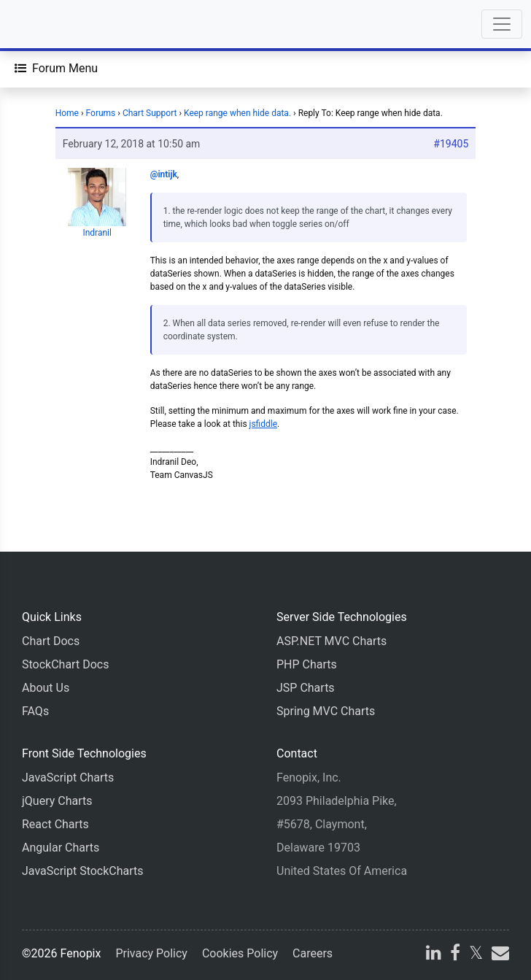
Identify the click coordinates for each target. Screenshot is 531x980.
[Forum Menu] (56, 69)
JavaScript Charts (68, 778)
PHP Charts (307, 664)
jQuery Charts (57, 801)
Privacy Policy (151, 953)
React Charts (55, 824)
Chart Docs (51, 641)
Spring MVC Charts (326, 711)
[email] (499, 955)
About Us (46, 688)
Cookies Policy (240, 953)
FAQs (35, 711)
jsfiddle (264, 424)
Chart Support (150, 113)
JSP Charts (306, 688)
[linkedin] (434, 955)
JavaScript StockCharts (83, 871)
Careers (313, 953)
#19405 (451, 144)
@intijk (164, 174)
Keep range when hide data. (237, 113)
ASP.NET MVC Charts (332, 641)
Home (67, 113)
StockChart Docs (65, 664)
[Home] (53, 24)
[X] (476, 955)
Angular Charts (61, 848)
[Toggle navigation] (502, 24)
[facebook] (455, 955)
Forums (101, 113)
